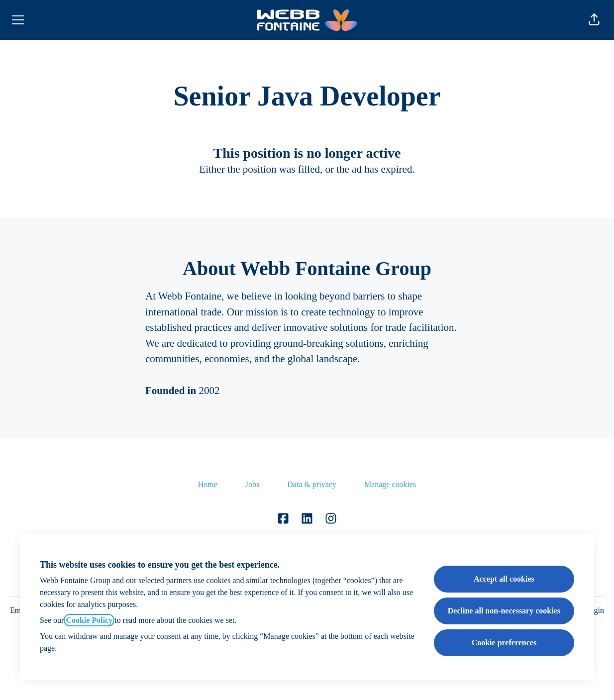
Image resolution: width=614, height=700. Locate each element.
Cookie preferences (504, 643)
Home (208, 484)
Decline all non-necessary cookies (504, 611)
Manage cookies (390, 484)
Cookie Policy (89, 620)
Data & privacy (312, 484)
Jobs (252, 484)
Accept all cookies (504, 579)
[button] (594, 20)
